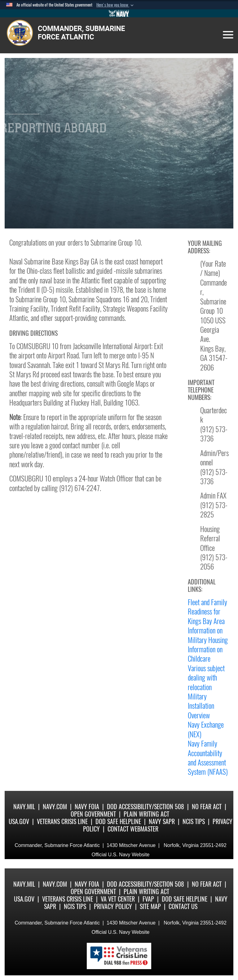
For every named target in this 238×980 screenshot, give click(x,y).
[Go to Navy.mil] (119, 13)
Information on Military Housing (208, 635)
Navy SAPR (162, 821)
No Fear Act (207, 807)
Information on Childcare (205, 654)
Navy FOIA (87, 807)
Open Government (93, 814)
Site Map (150, 906)
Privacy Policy (113, 906)
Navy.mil (24, 807)
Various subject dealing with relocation (206, 678)
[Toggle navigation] (228, 35)
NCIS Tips (194, 821)
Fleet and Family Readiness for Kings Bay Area (207, 612)
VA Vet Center (118, 899)
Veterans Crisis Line (62, 821)
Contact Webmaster (133, 829)
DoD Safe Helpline (118, 821)
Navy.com (55, 807)
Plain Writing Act (146, 814)
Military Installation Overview (201, 706)
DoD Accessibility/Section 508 (145, 807)
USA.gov (19, 821)
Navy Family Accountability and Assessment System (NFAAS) (208, 758)
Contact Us (183, 906)
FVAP (148, 899)
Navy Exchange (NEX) (206, 729)
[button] (116, 5)
